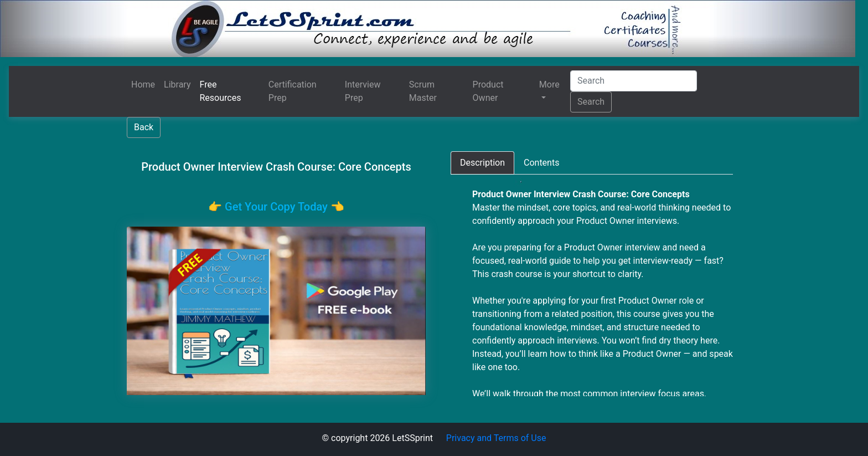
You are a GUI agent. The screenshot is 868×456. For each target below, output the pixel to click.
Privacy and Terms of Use (496, 438)
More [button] (549, 84)
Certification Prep (293, 91)
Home (143, 84)
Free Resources (221, 91)
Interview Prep (363, 91)
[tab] (482, 163)
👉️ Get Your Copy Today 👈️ (276, 207)
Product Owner (488, 91)
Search (591, 102)
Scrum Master (423, 91)
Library (177, 84)
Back (144, 127)
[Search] (634, 81)
